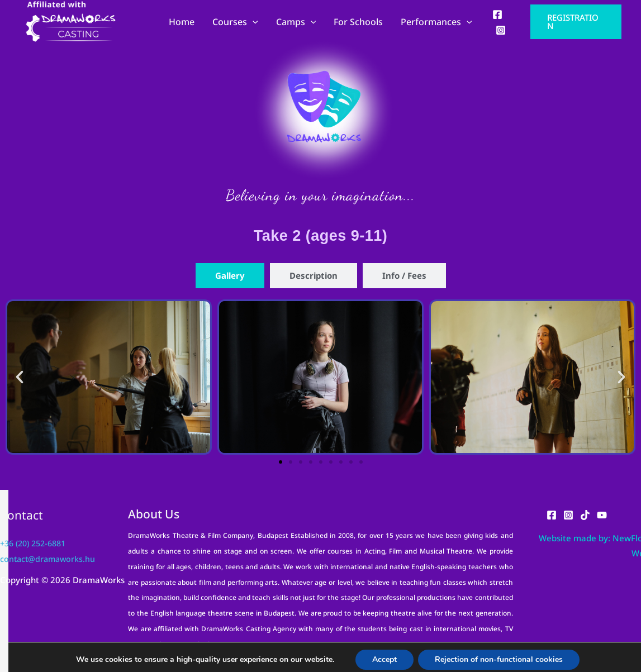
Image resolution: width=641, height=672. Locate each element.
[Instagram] (501, 30)
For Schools (358, 22)
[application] (253, 22)
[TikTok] (585, 515)
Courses (235, 22)
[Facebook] (497, 15)
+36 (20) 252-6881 (37, 543)
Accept (380, 655)
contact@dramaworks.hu (49, 559)
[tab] (230, 276)
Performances (436, 22)
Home (182, 22)
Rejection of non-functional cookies (497, 655)
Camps (296, 22)
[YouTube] (602, 515)
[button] (576, 22)
